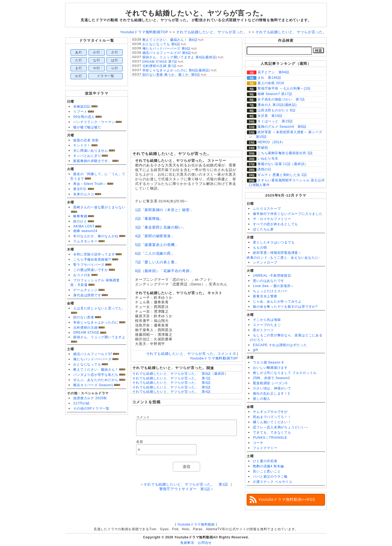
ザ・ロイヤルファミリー (272, 219)
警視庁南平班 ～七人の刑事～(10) (284, 89)
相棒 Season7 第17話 (275, 94)
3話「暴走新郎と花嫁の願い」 (160, 227)
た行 (79, 60)
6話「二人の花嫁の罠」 (155, 253)
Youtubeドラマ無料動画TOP (214, 358)
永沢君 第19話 (270, 116)
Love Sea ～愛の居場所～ (273, 286)
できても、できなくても (272, 432)
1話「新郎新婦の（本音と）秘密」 (164, 210)
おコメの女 (82, 275)
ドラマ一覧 (106, 76)
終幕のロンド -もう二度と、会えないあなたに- (283, 258)
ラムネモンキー (85, 241)
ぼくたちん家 (263, 229)
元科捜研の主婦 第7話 (160, 66)
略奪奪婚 (80, 216)
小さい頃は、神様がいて (272, 388)
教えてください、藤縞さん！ (96, 370)
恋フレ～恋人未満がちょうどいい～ (281, 427)
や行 (97, 68)
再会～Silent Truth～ (90, 184)
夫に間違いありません (91, 151)
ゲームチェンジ (85, 290)
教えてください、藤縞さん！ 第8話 (170, 40)
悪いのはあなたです (269, 281)
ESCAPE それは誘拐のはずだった (280, 345)
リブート (80, 112)
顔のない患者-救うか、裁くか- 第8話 (171, 75)
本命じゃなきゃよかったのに (96, 322)
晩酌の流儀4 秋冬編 (268, 466)
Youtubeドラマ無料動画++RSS (287, 499)
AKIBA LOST (84, 226)
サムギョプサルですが (270, 412)
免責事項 (187, 543)
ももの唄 (260, 248)
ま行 (79, 68)
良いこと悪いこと (267, 471)
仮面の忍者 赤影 (86, 140)
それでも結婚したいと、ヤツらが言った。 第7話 (171, 378)
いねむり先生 (268, 158)
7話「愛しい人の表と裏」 (157, 262)
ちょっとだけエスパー (270, 291)
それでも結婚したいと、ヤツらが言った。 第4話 (171, 392)
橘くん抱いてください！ (272, 422)
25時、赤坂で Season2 (271, 378)
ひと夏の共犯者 (265, 461)
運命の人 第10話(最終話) (277, 105)
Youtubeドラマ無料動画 (196, 524)
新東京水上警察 (265, 296)
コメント (143, 417)
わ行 (79, 76)
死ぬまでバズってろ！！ (272, 417)
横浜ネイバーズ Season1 (93, 385)
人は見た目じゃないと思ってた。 (99, 308)
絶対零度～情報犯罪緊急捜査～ (277, 253)
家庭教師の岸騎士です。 (92, 161)
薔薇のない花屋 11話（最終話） (283, 164)
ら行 (115, 68)
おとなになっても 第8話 (161, 44)
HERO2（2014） (271, 142)
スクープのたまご (267, 325)
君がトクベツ (263, 330)
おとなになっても (87, 364)
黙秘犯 (263, 148)
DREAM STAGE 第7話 (160, 62)
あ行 (79, 52)
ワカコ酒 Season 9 (268, 362)
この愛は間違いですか (91, 270)
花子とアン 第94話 (273, 72)
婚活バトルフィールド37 (93, 354)
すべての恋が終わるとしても (275, 224)
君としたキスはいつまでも (274, 242)
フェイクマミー (265, 448)
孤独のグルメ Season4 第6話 (282, 127)
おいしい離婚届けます (270, 368)
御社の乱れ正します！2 (271, 394)
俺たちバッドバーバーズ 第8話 (166, 48)
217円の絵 (82, 403)
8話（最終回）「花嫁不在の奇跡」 (164, 271)
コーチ (258, 443)
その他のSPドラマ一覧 (91, 408)
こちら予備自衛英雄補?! (92, 260)
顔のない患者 (84, 317)
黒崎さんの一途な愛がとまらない (99, 207)
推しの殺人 (262, 399)
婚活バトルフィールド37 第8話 (167, 53)
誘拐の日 (264, 169)
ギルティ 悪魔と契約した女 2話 (282, 175)
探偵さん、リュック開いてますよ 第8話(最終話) (180, 57)
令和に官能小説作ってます (94, 254)
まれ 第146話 (269, 78)
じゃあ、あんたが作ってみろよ (277, 301)
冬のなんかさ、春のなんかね (96, 236)
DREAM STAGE (86, 333)
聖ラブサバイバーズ (89, 265)
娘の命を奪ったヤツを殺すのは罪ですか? (285, 307)
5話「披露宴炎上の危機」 (157, 245)
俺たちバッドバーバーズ (92, 359)
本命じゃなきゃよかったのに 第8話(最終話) (176, 70)
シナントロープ (265, 263)
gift (255, 350)
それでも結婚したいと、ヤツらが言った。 (196, 13)
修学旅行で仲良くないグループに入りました (288, 214)
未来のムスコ (84, 194)
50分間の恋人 (84, 117)
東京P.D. (80, 189)
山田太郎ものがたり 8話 (276, 110)
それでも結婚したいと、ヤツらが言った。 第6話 (171, 383)
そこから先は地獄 (267, 320)
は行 (115, 60)
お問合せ (205, 543)
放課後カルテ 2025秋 (90, 398)
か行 (97, 52)
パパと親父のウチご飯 (270, 477)
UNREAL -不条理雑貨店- (272, 276)
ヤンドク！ (82, 145)
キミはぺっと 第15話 (275, 121)
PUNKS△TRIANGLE (270, 438)
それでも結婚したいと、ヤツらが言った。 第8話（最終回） (180, 374)
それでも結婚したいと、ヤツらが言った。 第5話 (171, 387)
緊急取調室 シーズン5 (270, 383)
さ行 (115, 52)
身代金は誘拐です (87, 295)
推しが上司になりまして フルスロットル (285, 373)
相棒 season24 (85, 231)
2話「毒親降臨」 (149, 219)
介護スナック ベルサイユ (273, 482)
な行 (97, 60)
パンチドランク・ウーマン (94, 122)
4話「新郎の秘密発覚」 (155, 236)
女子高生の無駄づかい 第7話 (281, 99)
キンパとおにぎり (87, 156)
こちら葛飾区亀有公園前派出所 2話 (285, 153)
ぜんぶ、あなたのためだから (96, 380)
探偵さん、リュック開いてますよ (99, 337)
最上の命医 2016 (271, 83)
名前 (140, 442)
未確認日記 (82, 106)
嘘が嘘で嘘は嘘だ (87, 127)
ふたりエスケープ (267, 209)
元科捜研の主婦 (85, 328)
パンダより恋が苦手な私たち (96, 375)
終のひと (80, 221)
